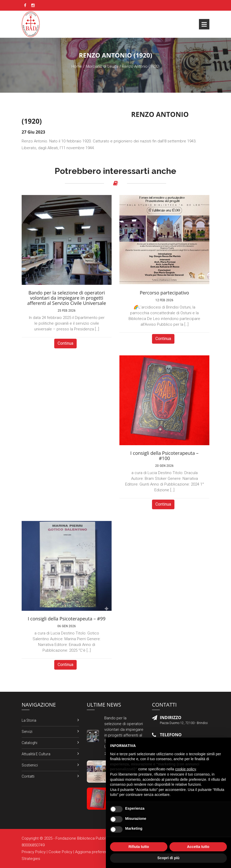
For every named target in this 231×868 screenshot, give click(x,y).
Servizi (27, 732)
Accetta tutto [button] (198, 847)
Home (77, 66)
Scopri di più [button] (169, 858)
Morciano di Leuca (102, 66)
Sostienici (30, 765)
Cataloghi (29, 743)
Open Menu (204, 24)
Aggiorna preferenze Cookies (101, 852)
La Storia (29, 720)
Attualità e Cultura (36, 754)
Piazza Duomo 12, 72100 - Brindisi (184, 723)
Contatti (28, 776)
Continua (65, 343)
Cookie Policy (60, 852)
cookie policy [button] (186, 769)
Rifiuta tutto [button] (139, 847)
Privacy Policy (34, 852)
